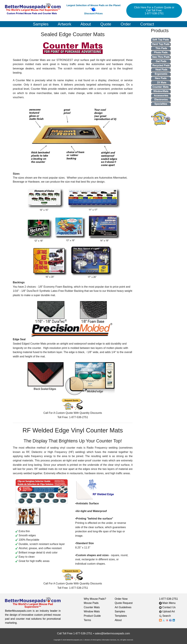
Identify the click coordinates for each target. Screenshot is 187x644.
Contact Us (167, 607)
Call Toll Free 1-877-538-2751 (75, 633)
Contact (147, 24)
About (86, 24)
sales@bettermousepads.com (112, 633)
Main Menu (167, 603)
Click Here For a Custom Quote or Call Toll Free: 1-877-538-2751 (154, 10)
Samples (41, 24)
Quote (106, 24)
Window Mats (92, 611)
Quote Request (124, 603)
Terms (87, 620)
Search (168, 616)
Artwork (64, 24)
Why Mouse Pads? (95, 599)
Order (126, 24)
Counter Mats (92, 607)
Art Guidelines (123, 607)
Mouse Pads (91, 603)
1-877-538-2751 (169, 599)
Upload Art (167, 611)
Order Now (121, 599)
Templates (121, 616)
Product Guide (92, 616)
